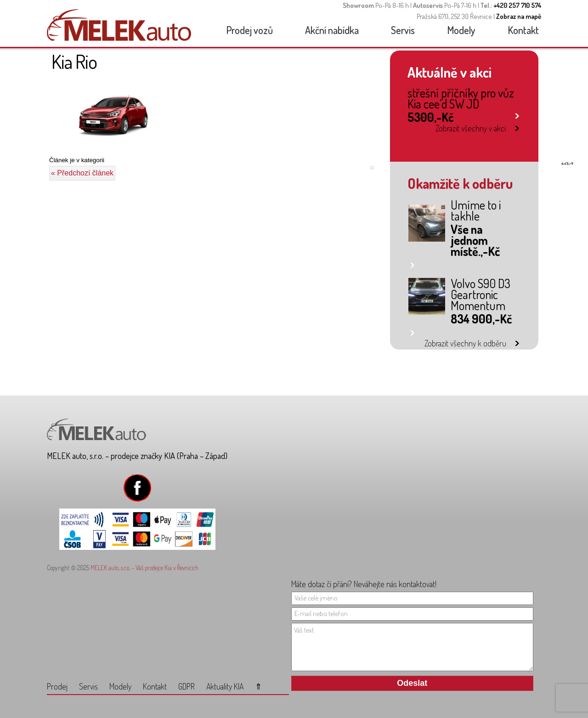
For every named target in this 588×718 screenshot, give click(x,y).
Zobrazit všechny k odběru (465, 343)
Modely (461, 30)
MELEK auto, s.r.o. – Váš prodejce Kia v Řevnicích (144, 568)
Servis (403, 30)
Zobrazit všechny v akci (471, 128)
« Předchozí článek (82, 173)
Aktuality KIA (225, 686)
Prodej (57, 686)
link (517, 114)
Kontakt (523, 30)
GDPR (187, 686)
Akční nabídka (332, 30)
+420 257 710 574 (517, 5)
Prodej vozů (249, 30)
